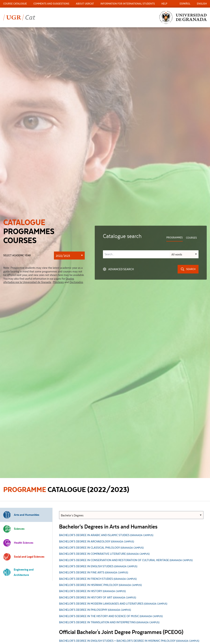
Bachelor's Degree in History (92, 591)
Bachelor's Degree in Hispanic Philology (100, 585)
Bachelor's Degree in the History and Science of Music (111, 616)
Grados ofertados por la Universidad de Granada (39, 280)
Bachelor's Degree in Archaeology (96, 542)
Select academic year (17, 255)
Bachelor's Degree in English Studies (98, 567)
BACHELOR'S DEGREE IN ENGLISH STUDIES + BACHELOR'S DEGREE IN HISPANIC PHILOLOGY (129, 641)
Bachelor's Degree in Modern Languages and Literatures (113, 604)
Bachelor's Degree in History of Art (98, 598)
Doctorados (76, 282)
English (202, 4)
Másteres (58, 282)
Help (164, 4)
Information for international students (128, 4)
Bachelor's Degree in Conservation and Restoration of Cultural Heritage (126, 560)
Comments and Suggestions (51, 4)
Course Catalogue (15, 4)
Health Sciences (18, 543)
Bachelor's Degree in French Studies (98, 579)
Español (185, 4)
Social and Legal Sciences (24, 557)
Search (188, 269)
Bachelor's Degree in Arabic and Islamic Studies (106, 535)
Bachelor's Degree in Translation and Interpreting (109, 623)
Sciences (14, 529)
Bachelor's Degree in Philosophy (95, 610)
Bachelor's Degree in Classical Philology (101, 548)
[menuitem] (15, 4)
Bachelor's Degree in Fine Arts (94, 573)
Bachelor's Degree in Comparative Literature (104, 554)
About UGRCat (85, 4)
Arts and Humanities (21, 515)
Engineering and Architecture (18, 572)
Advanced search (118, 269)
